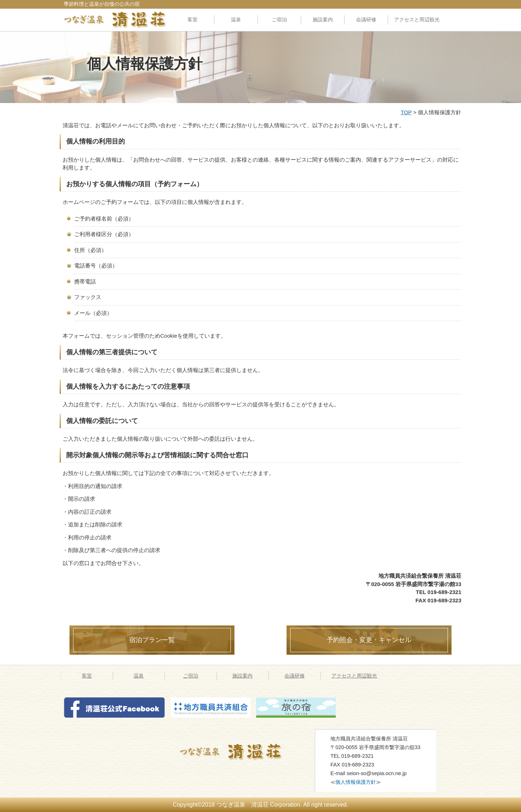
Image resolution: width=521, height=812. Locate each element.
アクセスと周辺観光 (417, 20)
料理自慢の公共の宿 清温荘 (115, 20)
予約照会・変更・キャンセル (369, 640)
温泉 (236, 20)
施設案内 (323, 20)
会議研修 (366, 20)
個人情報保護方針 (356, 782)
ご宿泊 (279, 20)
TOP (406, 112)
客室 (192, 20)
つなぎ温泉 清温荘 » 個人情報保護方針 (240, 752)
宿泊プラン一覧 (152, 640)
